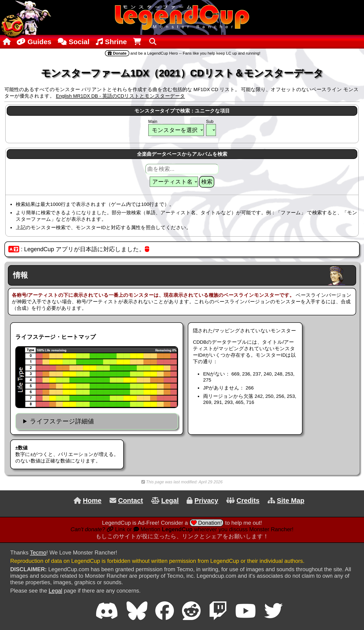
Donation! (206, 523)
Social (74, 42)
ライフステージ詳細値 (62, 421)
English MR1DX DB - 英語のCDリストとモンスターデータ (120, 96)
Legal (55, 591)
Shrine (111, 42)
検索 (207, 182)
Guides (33, 42)
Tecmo (38, 552)
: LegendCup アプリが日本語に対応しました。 (79, 249)
